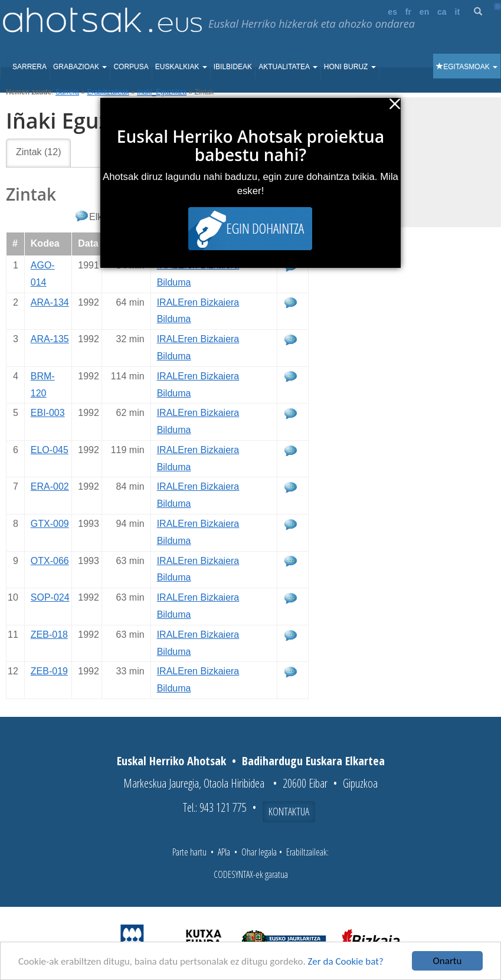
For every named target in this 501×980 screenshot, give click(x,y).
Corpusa (131, 67)
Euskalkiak (181, 67)
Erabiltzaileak (108, 92)
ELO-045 (50, 450)
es (392, 12)
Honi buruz (350, 67)
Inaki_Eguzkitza (162, 92)
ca (442, 12)
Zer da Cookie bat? (346, 961)
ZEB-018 (49, 635)
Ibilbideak (233, 67)
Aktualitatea (288, 67)
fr (408, 12)
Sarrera (30, 67)
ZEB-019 (49, 671)
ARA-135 (50, 339)
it (458, 12)
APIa (224, 852)
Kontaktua (289, 811)
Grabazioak (80, 67)
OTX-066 (50, 561)
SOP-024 (50, 597)
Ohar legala (259, 852)
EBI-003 (48, 413)
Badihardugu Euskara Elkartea (313, 761)
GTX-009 (50, 524)
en (424, 12)
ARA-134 (50, 302)
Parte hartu (189, 852)
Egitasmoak (467, 67)
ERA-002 (50, 486)
